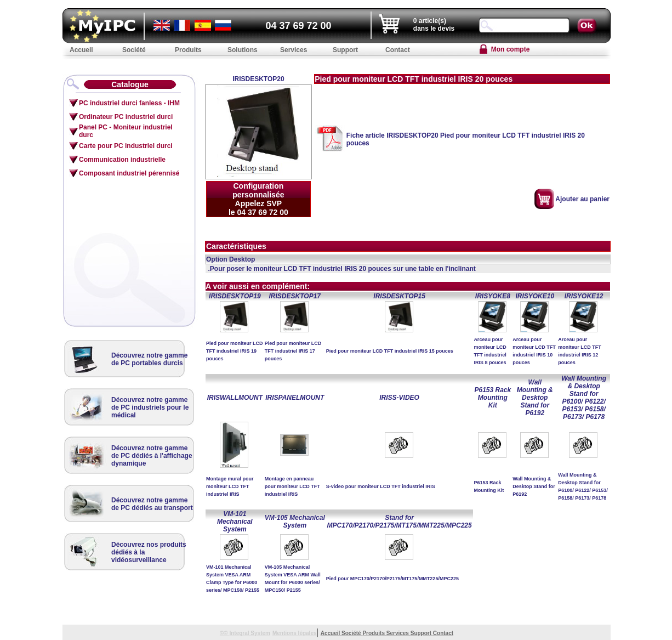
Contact (443, 633)
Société (352, 633)
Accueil (331, 633)
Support (422, 633)
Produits (374, 633)
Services (398, 633)
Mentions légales (295, 633)
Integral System (249, 633)
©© (225, 633)
